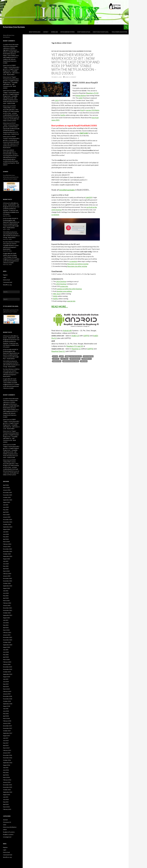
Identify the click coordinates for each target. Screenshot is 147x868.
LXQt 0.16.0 (65, 359)
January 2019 (7, 694)
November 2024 (8, 522)
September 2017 (8, 733)
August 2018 (7, 706)
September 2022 (8, 586)
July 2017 (6, 738)
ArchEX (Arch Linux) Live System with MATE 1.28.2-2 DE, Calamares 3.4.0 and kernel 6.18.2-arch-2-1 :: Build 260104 (11, 144)
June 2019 (6, 682)
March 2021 (6, 630)
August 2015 (7, 795)
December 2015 (8, 785)
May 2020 (6, 655)
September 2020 (8, 645)
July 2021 (6, 620)
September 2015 (8, 792)
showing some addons (64, 291)
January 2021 (7, 635)
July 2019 (6, 679)
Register (5, 275)
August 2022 (7, 588)
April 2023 (6, 569)
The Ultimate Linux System (119, 32)
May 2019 (6, 684)
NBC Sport (57, 294)
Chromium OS (7, 822)
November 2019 (8, 669)
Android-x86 (67, 331)
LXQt (57, 100)
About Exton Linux (35, 32)
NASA (55, 296)
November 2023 (8, 551)
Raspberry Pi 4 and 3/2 (75, 346)
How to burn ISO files (84, 32)
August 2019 (7, 677)
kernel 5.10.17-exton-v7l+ (73, 356)
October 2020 (7, 642)
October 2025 (7, 497)
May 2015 (6, 802)
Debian (81, 95)
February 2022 (7, 603)
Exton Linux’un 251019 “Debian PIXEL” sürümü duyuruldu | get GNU (9, 108)
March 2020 (6, 659)
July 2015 (6, 797)
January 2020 (7, 664)
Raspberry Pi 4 (87, 359)
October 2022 (7, 583)
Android (5, 820)
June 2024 (6, 534)
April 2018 (6, 716)
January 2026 (7, 490)
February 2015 (7, 809)
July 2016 (6, 768)
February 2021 (7, 632)
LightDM (89, 197)
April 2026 (6, 485)
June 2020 (6, 652)
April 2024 (6, 539)
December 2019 (8, 667)
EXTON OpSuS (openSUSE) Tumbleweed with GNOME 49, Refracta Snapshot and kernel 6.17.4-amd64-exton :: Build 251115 (11, 130)
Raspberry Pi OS (92, 93)
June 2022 (6, 593)
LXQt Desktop (61, 281)
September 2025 (8, 500)
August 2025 (7, 502)
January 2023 (7, 576)
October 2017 (7, 731)
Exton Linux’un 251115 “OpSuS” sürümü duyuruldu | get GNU (11, 125)
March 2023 (6, 571)
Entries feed (6, 280)
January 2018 (7, 723)
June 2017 (6, 741)
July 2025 (6, 505)
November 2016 (8, 758)
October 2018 (7, 701)
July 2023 (6, 561)
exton (54, 51)
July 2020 (6, 650)
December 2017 (8, 726)
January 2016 (7, 782)
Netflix (63, 115)
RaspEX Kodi (57, 361)
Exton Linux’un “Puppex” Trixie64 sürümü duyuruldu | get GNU (11, 79)
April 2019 (6, 687)
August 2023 (7, 559)
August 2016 (7, 765)
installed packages (67, 190)
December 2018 (8, 696)
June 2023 (6, 564)
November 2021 (8, 610)
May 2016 (6, 772)
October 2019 (7, 672)
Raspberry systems (8, 834)
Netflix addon (75, 359)
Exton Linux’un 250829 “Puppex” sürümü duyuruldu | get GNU (11, 67)
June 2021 (6, 623)
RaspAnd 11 (76, 349)
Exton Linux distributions (66, 51)
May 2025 (6, 510)
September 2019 (8, 674)
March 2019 (6, 689)
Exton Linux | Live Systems (14, 27)
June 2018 (6, 711)
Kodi (82, 110)
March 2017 (6, 748)
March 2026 (6, 488)
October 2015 (7, 790)
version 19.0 (93, 110)
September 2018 (8, 704)
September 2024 (8, 527)
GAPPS (86, 336)
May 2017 (6, 743)
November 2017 (8, 728)
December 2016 (8, 755)
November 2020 (8, 640)
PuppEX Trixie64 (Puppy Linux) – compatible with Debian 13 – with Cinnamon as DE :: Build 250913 (11, 84)
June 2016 (6, 770)
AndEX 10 (75, 336)
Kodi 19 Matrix (88, 356)
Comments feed (8, 282)
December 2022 (8, 578)
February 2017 (7, 750)
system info (64, 286)
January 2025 (7, 517)
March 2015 (6, 807)
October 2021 (7, 613)
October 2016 (7, 760)
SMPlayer (84, 361)
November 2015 (8, 787)
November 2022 (8, 581)
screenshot (55, 215)
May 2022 (6, 596)
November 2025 (8, 495)
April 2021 (6, 628)
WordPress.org (7, 285)
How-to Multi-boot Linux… (101, 32)
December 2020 (8, 637)
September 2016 (8, 763)
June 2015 (6, 799)
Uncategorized (7, 837)
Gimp (62, 356)
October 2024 (7, 524)
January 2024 (7, 547)
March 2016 (6, 777)
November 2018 (8, 699)
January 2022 (7, 605)
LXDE (80, 98)
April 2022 (6, 598)
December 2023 (8, 549)
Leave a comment (71, 77)
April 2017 (6, 745)
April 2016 (6, 775)
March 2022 (6, 601)
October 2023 (7, 554)
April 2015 (6, 804)
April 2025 (6, 512)
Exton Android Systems (67, 32)
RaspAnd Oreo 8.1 (58, 351)
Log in (5, 277)
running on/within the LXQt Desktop (69, 289)
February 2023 (7, 574)
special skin (71, 301)
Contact (46, 32)
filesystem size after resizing (77, 266)
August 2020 (7, 647)
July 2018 (6, 709)
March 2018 (6, 718)
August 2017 (7, 736)
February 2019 (7, 691)
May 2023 (6, 566)
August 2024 (7, 529)
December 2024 (8, 520)
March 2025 (6, 515)
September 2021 (8, 615)
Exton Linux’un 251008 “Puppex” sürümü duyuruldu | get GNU (11, 92)
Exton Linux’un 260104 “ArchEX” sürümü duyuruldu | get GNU (11, 138)
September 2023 (8, 556)
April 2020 (6, 657)
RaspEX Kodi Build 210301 (71, 361)
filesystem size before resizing (78, 264)
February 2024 (7, 544)
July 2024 (6, 532)
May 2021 (6, 625)
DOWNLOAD (54, 32)
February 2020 (7, 662)
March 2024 (6, 542)
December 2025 (8, 492)
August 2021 (7, 618)
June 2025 (6, 507)
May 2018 (6, 714)
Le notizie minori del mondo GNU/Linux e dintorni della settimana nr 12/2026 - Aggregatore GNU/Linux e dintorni (11, 48)
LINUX (5, 830)
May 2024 (6, 537)
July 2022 (6, 591)
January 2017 (7, 753)
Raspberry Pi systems (84, 51)
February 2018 (7, 721)
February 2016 (7, 780)
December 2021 (8, 608)
